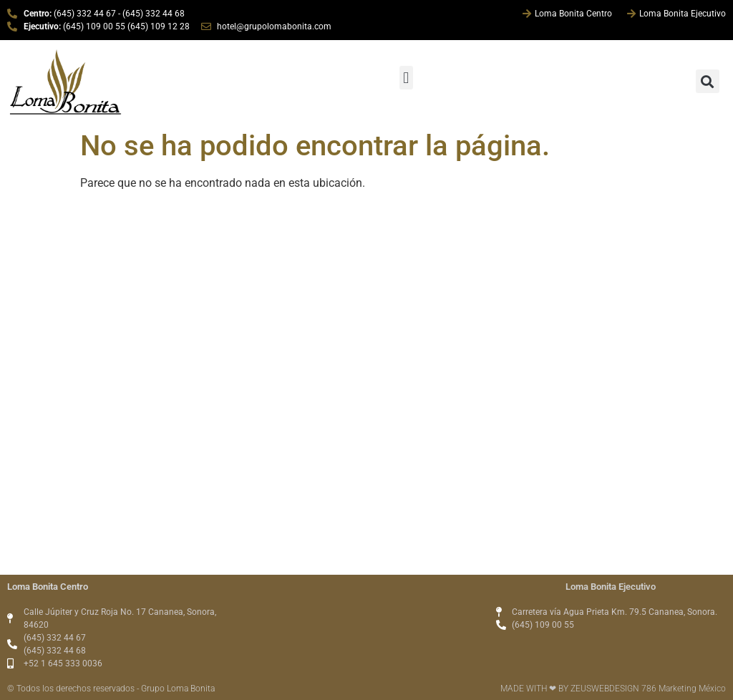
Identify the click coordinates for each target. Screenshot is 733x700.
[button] (406, 78)
